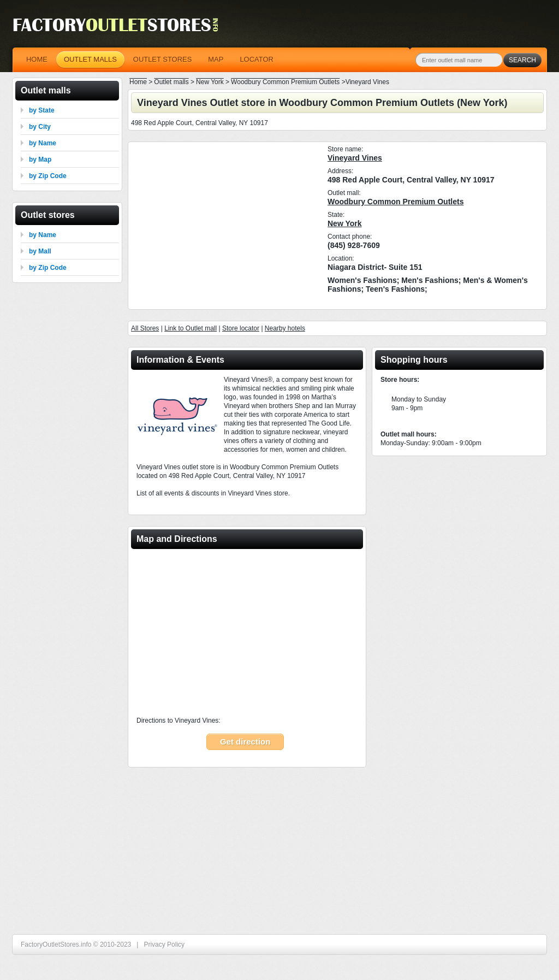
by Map (40, 160)
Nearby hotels (285, 328)
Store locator (241, 328)
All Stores (145, 328)
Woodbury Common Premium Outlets (396, 202)
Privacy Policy (164, 944)
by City (40, 127)
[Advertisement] (224, 224)
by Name (43, 143)
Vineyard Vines (355, 158)
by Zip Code (48, 176)
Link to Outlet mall (191, 328)
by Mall (40, 251)
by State (42, 110)
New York (345, 223)
